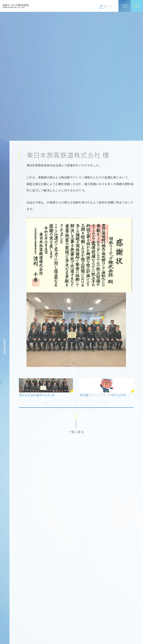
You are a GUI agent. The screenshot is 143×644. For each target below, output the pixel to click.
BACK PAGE (4, 347)
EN (110, 6)
